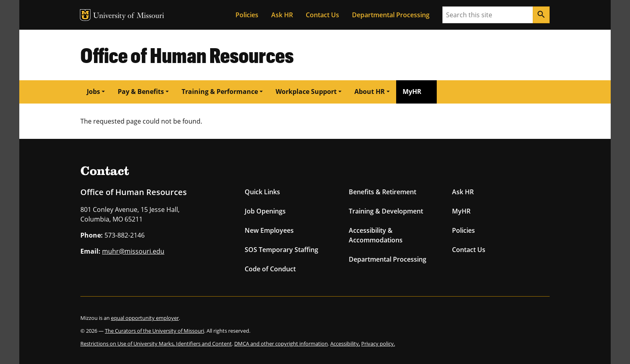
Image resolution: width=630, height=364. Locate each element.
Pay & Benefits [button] (141, 92)
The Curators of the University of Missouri (154, 331)
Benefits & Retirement (382, 192)
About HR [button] (370, 92)
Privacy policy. (378, 344)
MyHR (412, 92)
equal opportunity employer (145, 318)
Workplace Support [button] (306, 92)
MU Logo (85, 15)
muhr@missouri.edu (133, 251)
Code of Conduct (270, 269)
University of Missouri (129, 16)
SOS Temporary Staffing (281, 250)
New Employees (269, 230)
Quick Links (262, 192)
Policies (247, 15)
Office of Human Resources (187, 55)
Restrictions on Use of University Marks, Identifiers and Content (156, 344)
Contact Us (322, 15)
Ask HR (282, 15)
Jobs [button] (93, 92)
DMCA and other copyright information (281, 344)
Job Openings (265, 211)
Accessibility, (345, 344)
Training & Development (386, 211)
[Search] (541, 15)
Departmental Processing (391, 15)
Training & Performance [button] (220, 92)
